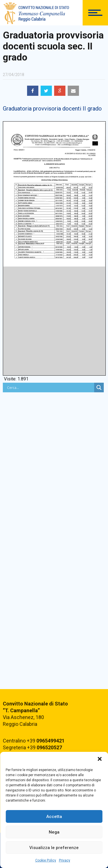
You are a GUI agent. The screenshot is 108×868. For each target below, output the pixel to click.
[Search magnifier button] (99, 388)
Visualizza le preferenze (54, 848)
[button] (100, 759)
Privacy (65, 860)
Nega (54, 832)
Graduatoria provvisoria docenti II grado (52, 109)
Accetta (54, 817)
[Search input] (50, 388)
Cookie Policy (46, 860)
